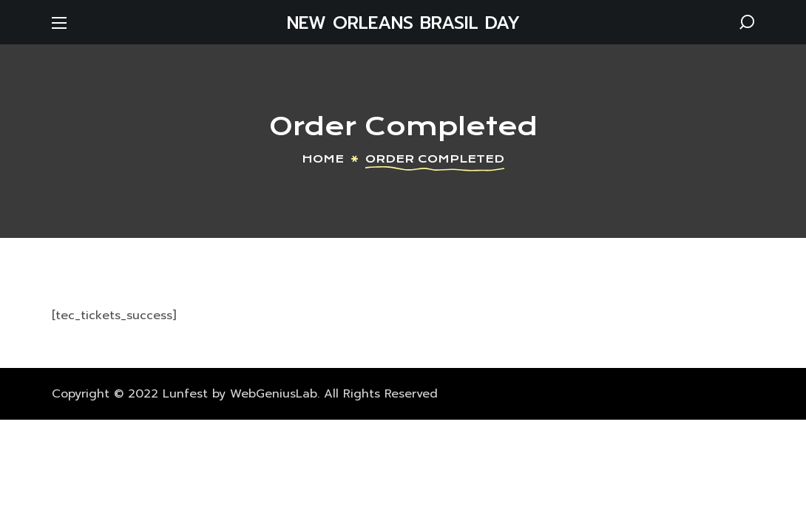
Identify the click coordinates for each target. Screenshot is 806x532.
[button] (747, 22)
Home (323, 159)
